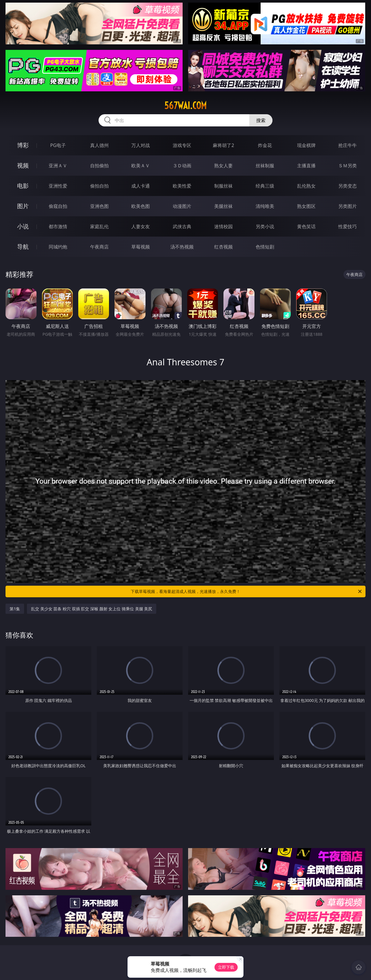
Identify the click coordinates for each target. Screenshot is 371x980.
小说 (23, 226)
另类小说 (265, 226)
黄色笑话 (306, 226)
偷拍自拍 (99, 186)
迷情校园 (223, 226)
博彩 (23, 145)
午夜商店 (99, 247)
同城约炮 (58, 247)
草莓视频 (141, 247)
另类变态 (348, 186)
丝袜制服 (265, 166)
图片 (23, 206)
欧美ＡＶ (141, 166)
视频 (23, 165)
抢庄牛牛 (348, 145)
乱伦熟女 (306, 186)
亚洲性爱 (58, 186)
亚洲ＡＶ (58, 166)
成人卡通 (141, 186)
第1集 (15, 609)
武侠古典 (182, 226)
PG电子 (58, 145)
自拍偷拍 (99, 166)
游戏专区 (182, 145)
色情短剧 (265, 247)
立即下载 (226, 967)
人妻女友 (141, 226)
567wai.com (185, 106)
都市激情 (58, 226)
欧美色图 (141, 206)
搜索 (261, 120)
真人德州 (99, 145)
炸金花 (265, 145)
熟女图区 (306, 206)
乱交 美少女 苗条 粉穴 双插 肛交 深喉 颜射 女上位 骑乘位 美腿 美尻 (92, 609)
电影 (23, 186)
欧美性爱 (182, 186)
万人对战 (141, 145)
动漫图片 (182, 206)
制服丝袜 (223, 186)
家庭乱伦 (99, 226)
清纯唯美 (265, 206)
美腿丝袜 (223, 206)
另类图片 (348, 206)
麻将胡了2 (223, 145)
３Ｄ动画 (182, 166)
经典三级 (265, 186)
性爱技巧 (348, 226)
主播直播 (306, 166)
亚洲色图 (99, 206)
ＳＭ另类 (348, 166)
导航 (23, 247)
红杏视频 (223, 247)
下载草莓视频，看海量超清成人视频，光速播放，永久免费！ (247, 591)
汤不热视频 (182, 247)
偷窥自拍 (58, 206)
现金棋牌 (306, 145)
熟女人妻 (223, 166)
